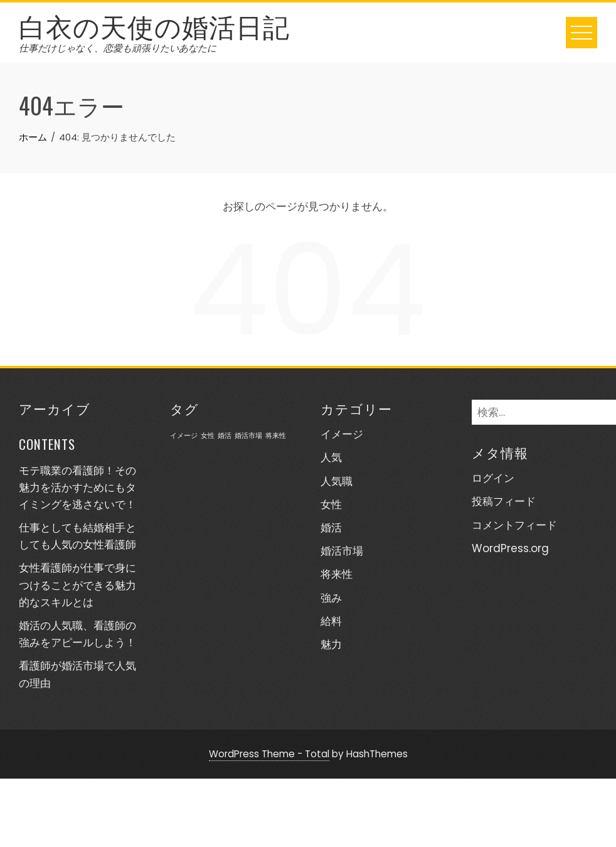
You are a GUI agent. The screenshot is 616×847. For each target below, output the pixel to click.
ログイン (493, 478)
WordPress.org (510, 548)
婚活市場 (342, 551)
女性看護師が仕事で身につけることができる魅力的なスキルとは (77, 585)
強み (331, 598)
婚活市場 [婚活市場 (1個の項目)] (248, 436)
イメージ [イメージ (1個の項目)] (184, 436)
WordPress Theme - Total (269, 754)
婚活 (331, 528)
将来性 (337, 574)
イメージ (342, 434)
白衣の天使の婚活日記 (154, 25)
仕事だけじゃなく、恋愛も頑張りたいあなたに (118, 48)
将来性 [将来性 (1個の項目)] (276, 436)
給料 (331, 621)
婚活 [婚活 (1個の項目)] (225, 436)
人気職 (337, 481)
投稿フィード (504, 501)
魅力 (331, 644)
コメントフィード (514, 525)
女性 (331, 504)
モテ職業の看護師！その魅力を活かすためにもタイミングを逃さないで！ (77, 487)
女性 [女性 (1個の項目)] (208, 436)
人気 (331, 457)
